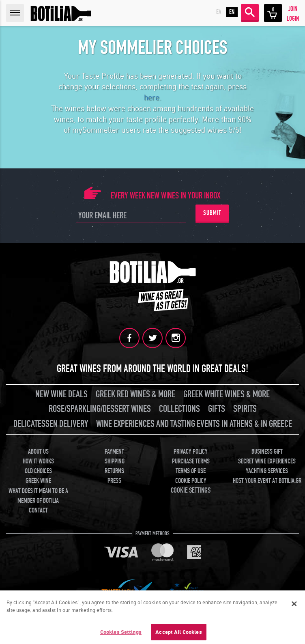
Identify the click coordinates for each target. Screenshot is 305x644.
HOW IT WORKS (38, 461)
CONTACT (38, 510)
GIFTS (217, 409)
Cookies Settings (121, 634)
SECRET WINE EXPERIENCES (267, 461)
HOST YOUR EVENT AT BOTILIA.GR (267, 481)
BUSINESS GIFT (267, 452)
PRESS (114, 481)
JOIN (293, 9)
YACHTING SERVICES (267, 471)
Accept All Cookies (178, 634)
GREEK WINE (38, 481)
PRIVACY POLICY (191, 452)
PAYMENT (114, 452)
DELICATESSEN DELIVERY (51, 424)
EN (232, 12)
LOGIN (293, 19)
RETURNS (114, 471)
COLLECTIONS (179, 409)
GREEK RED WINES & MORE (135, 394)
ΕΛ (219, 12)
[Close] (294, 606)
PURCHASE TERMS (191, 461)
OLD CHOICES (38, 471)
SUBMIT (212, 213)
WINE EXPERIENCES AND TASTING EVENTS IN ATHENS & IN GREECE (194, 424)
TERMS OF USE (191, 471)
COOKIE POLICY (191, 481)
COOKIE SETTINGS (191, 490)
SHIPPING (115, 461)
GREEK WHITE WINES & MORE (227, 394)
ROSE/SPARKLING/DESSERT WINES (100, 409)
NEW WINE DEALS (61, 394)
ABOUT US (38, 452)
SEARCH (250, 12)
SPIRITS (245, 409)
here (152, 98)
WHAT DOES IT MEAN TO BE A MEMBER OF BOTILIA (38, 496)
